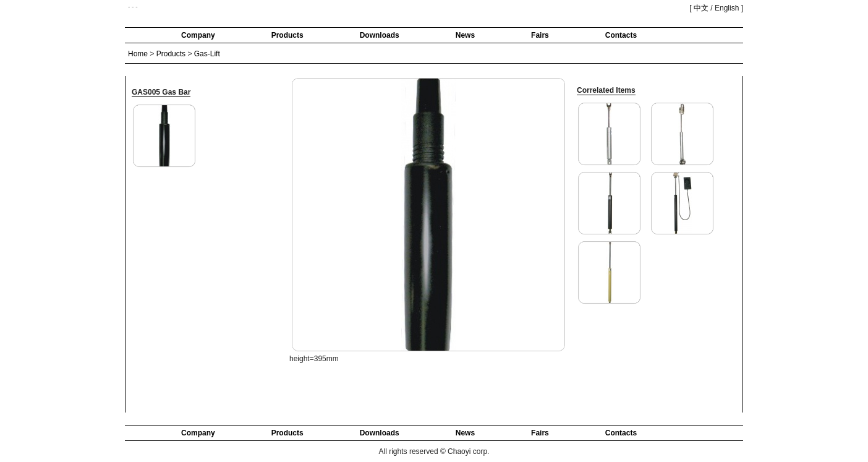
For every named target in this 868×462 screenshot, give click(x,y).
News (465, 35)
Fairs (540, 35)
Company (198, 35)
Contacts (621, 35)
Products (287, 35)
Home (138, 54)
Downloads (380, 35)
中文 (701, 8)
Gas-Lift (207, 54)
